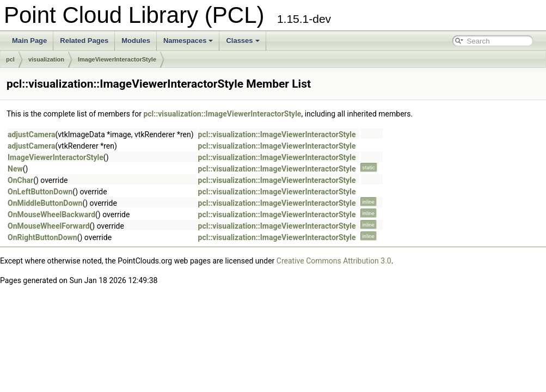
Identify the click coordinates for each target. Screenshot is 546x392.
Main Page (29, 41)
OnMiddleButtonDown (45, 203)
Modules (136, 41)
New (15, 169)
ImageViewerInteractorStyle (117, 59)
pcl (10, 59)
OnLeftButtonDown (40, 192)
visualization (46, 59)
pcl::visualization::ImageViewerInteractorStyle (222, 114)
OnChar (20, 180)
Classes (243, 41)
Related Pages (84, 41)
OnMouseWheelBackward (51, 215)
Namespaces (188, 41)
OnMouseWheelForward (49, 226)
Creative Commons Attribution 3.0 (334, 261)
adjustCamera (32, 134)
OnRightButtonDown (42, 237)
